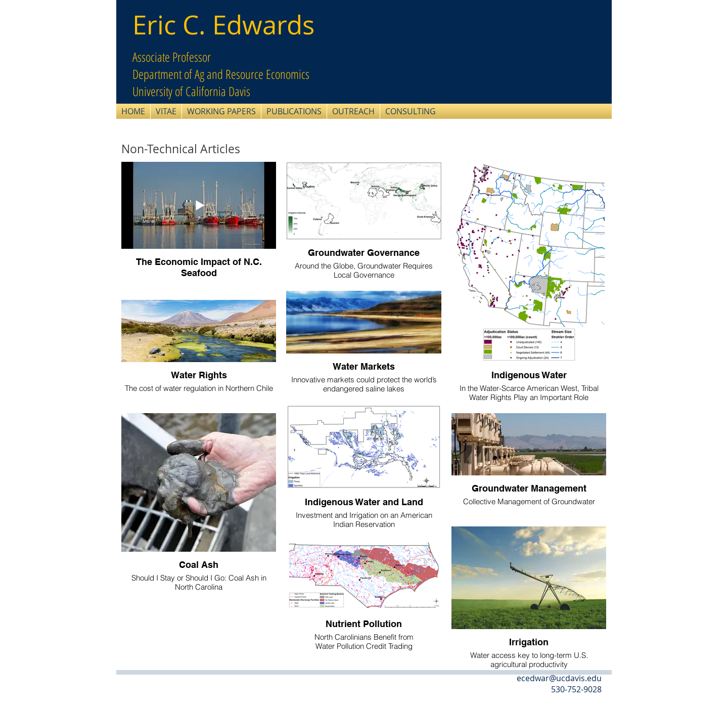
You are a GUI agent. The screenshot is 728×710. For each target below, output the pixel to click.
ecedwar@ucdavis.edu (559, 678)
